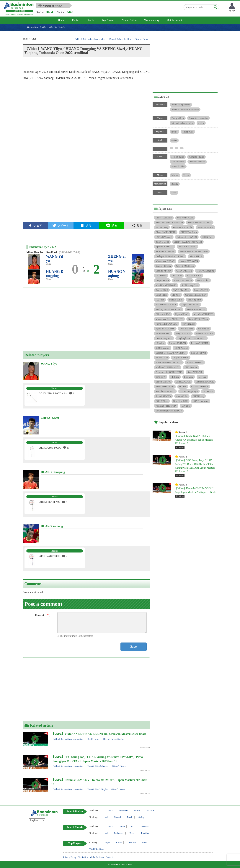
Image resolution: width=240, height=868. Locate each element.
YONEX (109, 810)
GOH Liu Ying (186, 329)
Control (117, 817)
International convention (182, 123)
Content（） (43, 615)
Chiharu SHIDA (163, 314)
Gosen (122, 826)
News (174, 193)
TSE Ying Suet (194, 300)
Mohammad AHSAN (165, 261)
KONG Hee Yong (201, 401)
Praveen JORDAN (178, 343)
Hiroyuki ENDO (163, 334)
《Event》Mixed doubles (119, 39)
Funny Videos (178, 118)
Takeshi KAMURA (205, 334)
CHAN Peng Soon (164, 338)
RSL (133, 826)
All (107, 817)
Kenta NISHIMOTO (165, 387)
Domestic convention (198, 118)
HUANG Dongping (55, 274)
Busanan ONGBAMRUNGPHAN (171, 353)
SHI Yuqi (176, 295)
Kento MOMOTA (205, 227)
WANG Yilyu (203, 280)
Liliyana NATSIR (181, 358)
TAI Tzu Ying (162, 227)
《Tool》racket (92, 739)
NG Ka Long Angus (189, 391)
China (119, 842)
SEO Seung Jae (163, 348)
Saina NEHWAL (195, 372)
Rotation (145, 833)
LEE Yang (189, 377)
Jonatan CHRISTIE (200, 343)
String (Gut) (188, 132)
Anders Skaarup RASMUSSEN (194, 251)
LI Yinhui (186, 406)
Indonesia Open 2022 (43, 247)
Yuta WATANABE (185, 218)
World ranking (152, 20)
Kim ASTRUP (196, 256)
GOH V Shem (162, 401)
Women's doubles (197, 162)
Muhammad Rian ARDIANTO (169, 319)
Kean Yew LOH (181, 401)
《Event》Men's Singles (113, 739)
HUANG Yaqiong (117, 274)
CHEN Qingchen (184, 271)
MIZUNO (123, 810)
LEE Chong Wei (199, 353)
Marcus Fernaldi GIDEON (200, 223)
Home (61, 20)
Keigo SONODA (183, 334)
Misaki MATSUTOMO (166, 285)
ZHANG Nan (162, 358)
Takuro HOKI (162, 290)
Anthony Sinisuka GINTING (169, 309)
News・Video (129, 20)
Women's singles (196, 157)
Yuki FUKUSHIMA (185, 266)
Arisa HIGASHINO (187, 247)
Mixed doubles (178, 166)
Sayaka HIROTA (163, 266)
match (201, 123)
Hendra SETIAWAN (189, 261)
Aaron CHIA (182, 396)
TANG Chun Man (181, 290)
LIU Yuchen (161, 276)
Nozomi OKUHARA (165, 251)
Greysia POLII (162, 280)
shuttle (174, 132)
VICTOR (150, 810)
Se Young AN (189, 324)
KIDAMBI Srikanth (183, 280)
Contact (109, 857)
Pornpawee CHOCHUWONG (169, 372)
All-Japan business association (185, 109)
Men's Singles (178, 157)
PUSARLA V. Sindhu (183, 227)
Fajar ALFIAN (182, 314)
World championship (181, 105)
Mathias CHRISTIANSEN (168, 367)
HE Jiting (175, 377)
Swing (141, 817)
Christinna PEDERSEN (196, 295)
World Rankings (97, 849)
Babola (175, 184)
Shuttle (91, 20)
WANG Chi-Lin (194, 276)
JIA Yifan (160, 300)
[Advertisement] (86, 190)
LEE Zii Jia (177, 276)
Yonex (186, 175)
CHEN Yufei (208, 237)
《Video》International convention (89, 39)
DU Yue (183, 387)
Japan (108, 842)
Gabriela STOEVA (200, 387)
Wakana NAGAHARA (166, 305)
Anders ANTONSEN (196, 309)
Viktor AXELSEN (164, 218)
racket (174, 140)
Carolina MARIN (164, 271)
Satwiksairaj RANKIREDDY (169, 411)
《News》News (141, 39)
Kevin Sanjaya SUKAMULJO (169, 223)
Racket (76, 20)
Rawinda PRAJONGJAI (167, 324)
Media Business (97, 857)
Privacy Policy (70, 857)
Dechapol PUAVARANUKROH (170, 256)
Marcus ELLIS (176, 300)
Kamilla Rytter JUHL (165, 391)
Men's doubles (178, 162)
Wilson (137, 810)
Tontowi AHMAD (195, 362)
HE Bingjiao (204, 329)
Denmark (132, 842)
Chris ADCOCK (183, 382)
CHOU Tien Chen (189, 232)
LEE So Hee (161, 295)
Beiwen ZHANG (163, 382)
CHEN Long (198, 396)
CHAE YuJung (181, 348)
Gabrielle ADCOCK (205, 382)
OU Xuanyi (208, 391)
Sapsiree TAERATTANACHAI (188, 242)
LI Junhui (160, 343)
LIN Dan (202, 377)
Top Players (108, 20)
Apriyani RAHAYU (165, 247)
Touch (130, 817)
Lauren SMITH (201, 290)
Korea (145, 842)
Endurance (119, 833)
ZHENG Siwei (162, 242)
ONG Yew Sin (191, 367)
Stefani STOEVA (163, 396)
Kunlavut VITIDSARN (166, 406)
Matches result (174, 20)
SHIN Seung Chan (190, 285)
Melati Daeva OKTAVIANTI (169, 362)
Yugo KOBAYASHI (190, 305)
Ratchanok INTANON (187, 237)
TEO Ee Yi (161, 377)
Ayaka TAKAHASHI (165, 329)
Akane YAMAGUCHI (166, 232)
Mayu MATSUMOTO (204, 314)
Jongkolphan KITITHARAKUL (192, 338)
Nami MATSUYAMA (198, 319)
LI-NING (145, 826)
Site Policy (83, 857)
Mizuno (175, 175)
